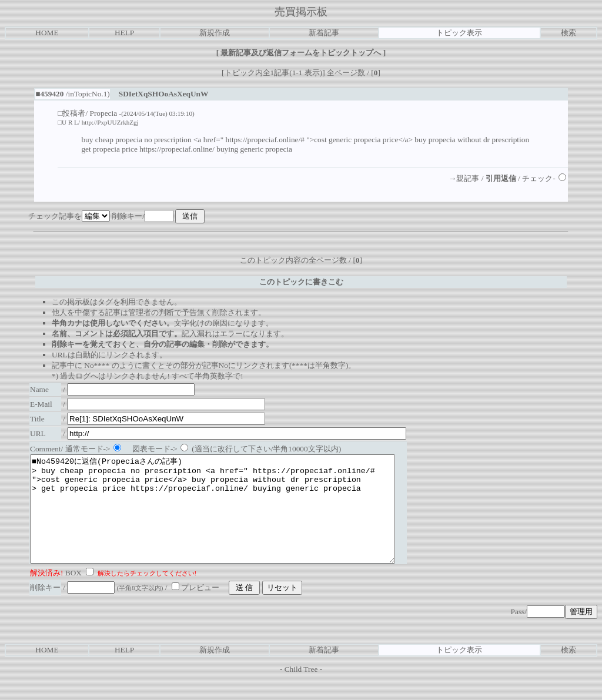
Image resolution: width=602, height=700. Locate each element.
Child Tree (301, 690)
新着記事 (324, 33)
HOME (47, 33)
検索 (568, 33)
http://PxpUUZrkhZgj (110, 122)
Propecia (104, 113)
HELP (124, 33)
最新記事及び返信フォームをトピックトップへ (301, 53)
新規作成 (215, 33)
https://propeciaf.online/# (265, 140)
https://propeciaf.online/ (177, 149)
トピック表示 (459, 33)
